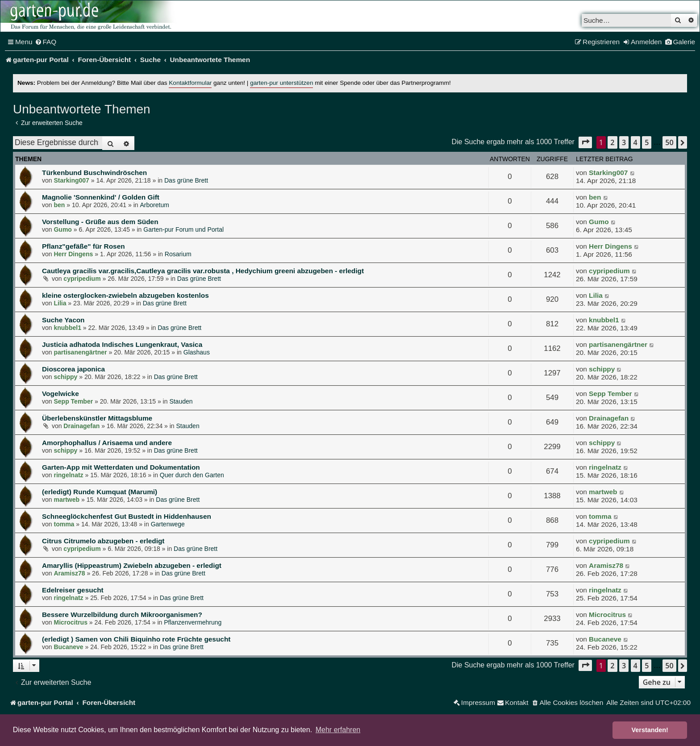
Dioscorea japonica (73, 369)
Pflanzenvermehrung (193, 622)
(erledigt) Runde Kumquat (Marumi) (100, 492)
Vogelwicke (60, 394)
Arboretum (155, 205)
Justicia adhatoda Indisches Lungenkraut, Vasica (122, 344)
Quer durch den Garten (192, 475)
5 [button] (647, 142)
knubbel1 (67, 328)
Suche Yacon (63, 320)
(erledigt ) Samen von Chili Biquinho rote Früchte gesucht (136, 639)
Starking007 (71, 180)
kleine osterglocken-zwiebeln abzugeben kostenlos (125, 295)
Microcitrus (70, 622)
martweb (67, 500)
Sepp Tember (73, 401)
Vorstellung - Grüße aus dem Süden (100, 222)
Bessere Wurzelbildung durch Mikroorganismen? (122, 615)
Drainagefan (81, 426)
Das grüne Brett (186, 180)
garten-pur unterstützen (281, 83)
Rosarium (178, 254)
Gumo (62, 229)
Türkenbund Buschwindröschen (94, 173)
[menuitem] (46, 42)
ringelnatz (68, 475)
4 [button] (635, 142)
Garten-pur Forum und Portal (183, 229)
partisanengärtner (80, 352)
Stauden (181, 401)
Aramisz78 (69, 573)
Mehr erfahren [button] (338, 730)
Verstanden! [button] (650, 730)
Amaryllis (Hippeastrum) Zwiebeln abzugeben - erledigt (132, 565)
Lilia (60, 303)
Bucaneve (68, 647)
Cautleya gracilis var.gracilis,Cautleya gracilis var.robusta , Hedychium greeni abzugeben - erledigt (203, 271)
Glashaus (197, 352)
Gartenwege (168, 524)
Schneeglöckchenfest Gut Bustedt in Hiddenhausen (127, 516)
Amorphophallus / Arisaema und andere (107, 443)
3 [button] (624, 142)
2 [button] (612, 142)
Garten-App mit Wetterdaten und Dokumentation (121, 467)
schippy (65, 377)
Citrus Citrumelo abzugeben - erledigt (103, 541)
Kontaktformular (190, 83)
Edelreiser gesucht (73, 590)
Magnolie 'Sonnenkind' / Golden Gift (101, 197)
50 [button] (669, 142)
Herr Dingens (73, 254)
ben (59, 205)
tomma (64, 524)
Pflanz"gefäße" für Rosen (83, 246)
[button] (585, 142)
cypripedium (82, 279)
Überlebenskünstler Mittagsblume (97, 418)
